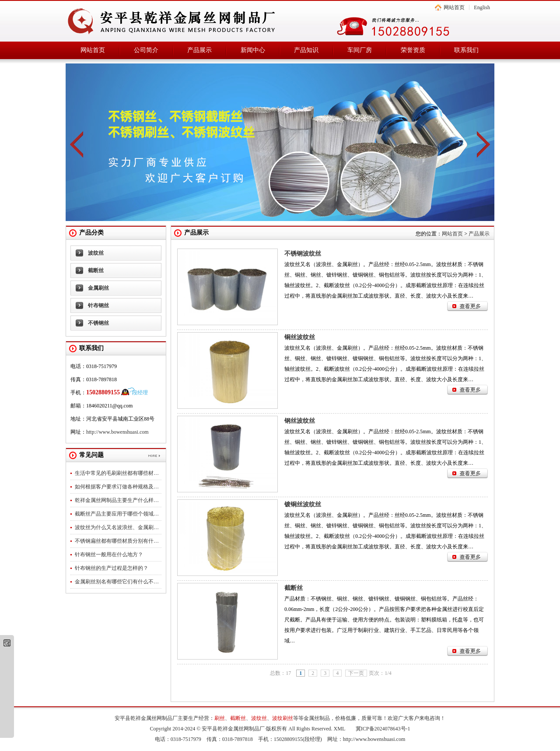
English (482, 7)
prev (77, 144)
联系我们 (466, 50)
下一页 (356, 673)
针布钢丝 (98, 305)
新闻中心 (253, 50)
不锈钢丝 (98, 323)
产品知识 (306, 50)
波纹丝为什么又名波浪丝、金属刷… (117, 527)
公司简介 (146, 50)
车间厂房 (360, 50)
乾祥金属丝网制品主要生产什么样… (117, 500)
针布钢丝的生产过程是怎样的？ (112, 568)
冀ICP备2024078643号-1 (383, 729)
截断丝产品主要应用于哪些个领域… (117, 514)
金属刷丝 (98, 288)
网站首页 (454, 7)
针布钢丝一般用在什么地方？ (109, 554)
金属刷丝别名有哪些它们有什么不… (117, 582)
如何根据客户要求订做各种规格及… (117, 487)
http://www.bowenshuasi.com (117, 432)
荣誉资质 (413, 50)
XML (339, 729)
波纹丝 (96, 253)
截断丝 (96, 270)
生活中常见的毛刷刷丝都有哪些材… (117, 473)
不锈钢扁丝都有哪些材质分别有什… (117, 541)
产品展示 (199, 50)
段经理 (140, 393)
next (483, 144)
